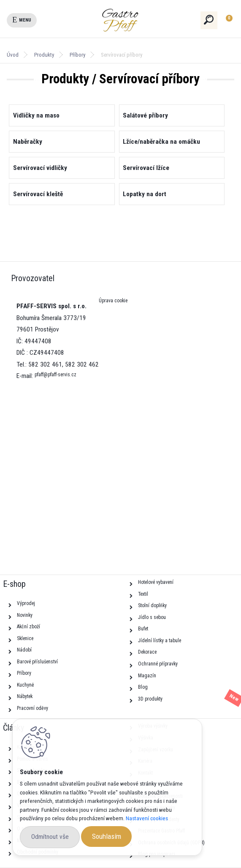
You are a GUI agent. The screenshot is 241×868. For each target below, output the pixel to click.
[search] (209, 20)
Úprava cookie (113, 301)
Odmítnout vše (50, 837)
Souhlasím (107, 836)
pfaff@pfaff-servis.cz (56, 375)
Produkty (44, 55)
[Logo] (135, 20)
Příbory (77, 55)
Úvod (13, 55)
